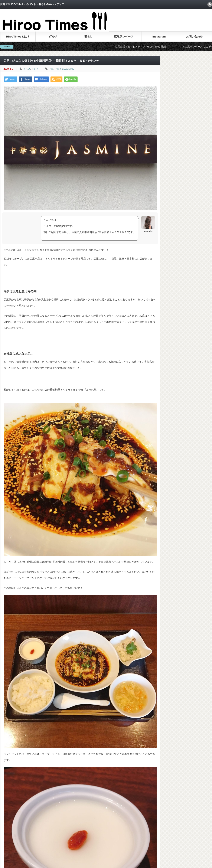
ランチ (35, 69)
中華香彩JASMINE (65, 69)
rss (210, 4)
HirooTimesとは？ (18, 37)
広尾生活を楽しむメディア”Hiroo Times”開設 (145, 47)
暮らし (89, 37)
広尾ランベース (124, 37)
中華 (51, 69)
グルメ (53, 37)
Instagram (159, 37)
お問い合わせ (194, 37)
